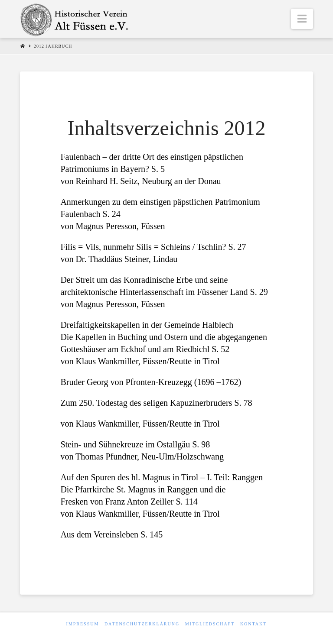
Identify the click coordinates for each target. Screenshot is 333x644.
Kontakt (254, 624)
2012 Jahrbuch (53, 46)
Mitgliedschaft (210, 624)
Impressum (83, 624)
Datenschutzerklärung (142, 624)
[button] (302, 19)
